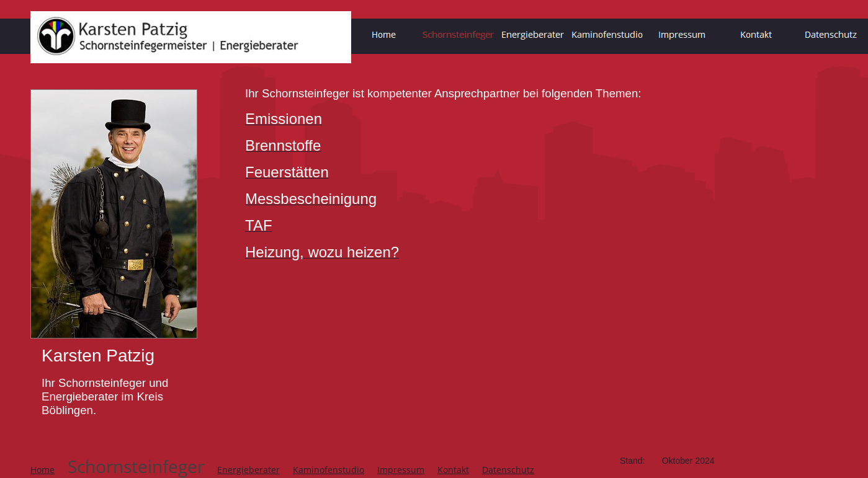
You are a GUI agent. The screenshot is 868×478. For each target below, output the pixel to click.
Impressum (401, 470)
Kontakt (453, 470)
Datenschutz (508, 470)
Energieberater (248, 470)
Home (43, 470)
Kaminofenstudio (329, 470)
